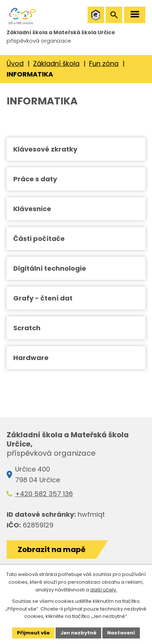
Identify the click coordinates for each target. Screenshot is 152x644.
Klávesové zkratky (45, 149)
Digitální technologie (50, 268)
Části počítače (39, 239)
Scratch (27, 328)
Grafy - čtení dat (43, 298)
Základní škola (56, 63)
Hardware (31, 358)
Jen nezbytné (78, 633)
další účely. (104, 590)
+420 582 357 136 (44, 494)
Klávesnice (32, 209)
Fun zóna (104, 63)
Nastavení (121, 633)
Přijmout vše (33, 633)
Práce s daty (35, 179)
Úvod (15, 63)
